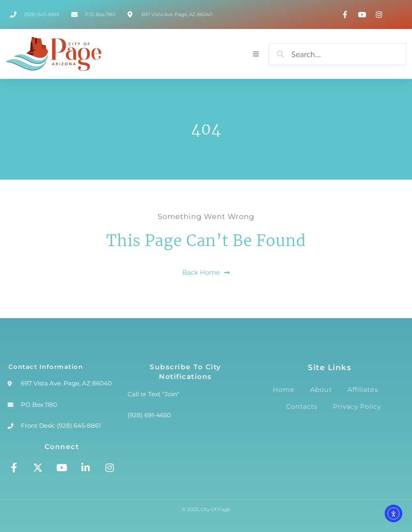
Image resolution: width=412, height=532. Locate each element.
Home (284, 390)
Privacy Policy (357, 407)
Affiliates (363, 390)
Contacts (302, 407)
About (321, 390)
